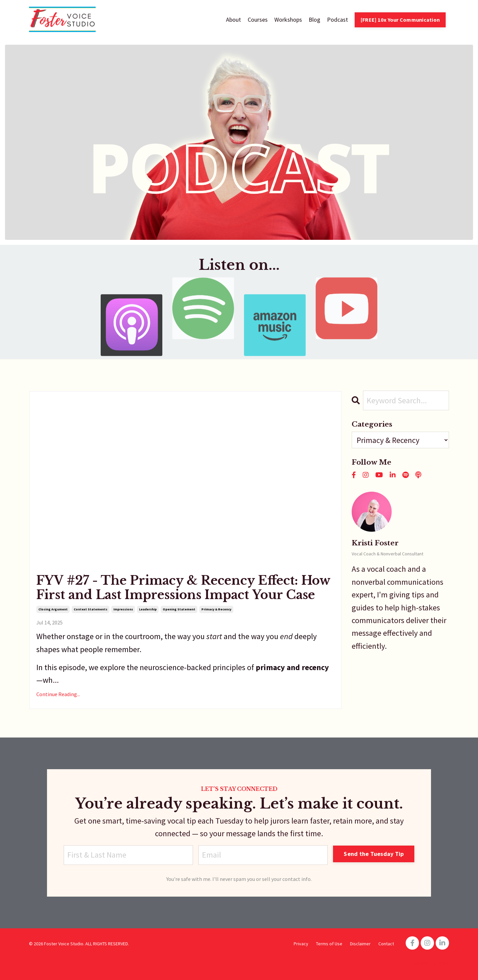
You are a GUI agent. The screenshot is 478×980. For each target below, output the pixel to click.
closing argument (53, 609)
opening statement (179, 609)
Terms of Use (329, 944)
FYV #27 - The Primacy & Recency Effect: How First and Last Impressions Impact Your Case (183, 588)
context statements (90, 609)
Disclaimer (360, 944)
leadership (148, 609)
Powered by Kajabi (430, 963)
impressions (123, 609)
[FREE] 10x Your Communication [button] (400, 20)
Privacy (301, 944)
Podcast (337, 20)
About (233, 20)
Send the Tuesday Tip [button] (374, 854)
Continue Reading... (58, 694)
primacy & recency (216, 609)
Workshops (288, 20)
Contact (386, 944)
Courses (258, 20)
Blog (314, 20)
